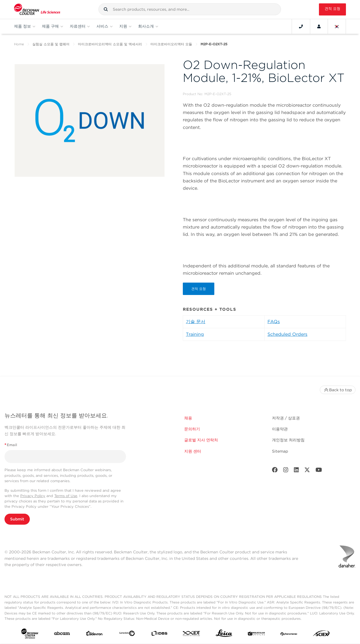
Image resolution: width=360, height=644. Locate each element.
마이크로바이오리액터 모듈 (171, 44)
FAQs (274, 322)
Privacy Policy (33, 496)
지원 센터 (193, 451)
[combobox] (190, 9)
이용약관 (280, 429)
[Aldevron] (94, 635)
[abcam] (62, 635)
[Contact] (301, 26)
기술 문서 (196, 322)
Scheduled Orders (287, 334)
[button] (106, 9)
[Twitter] (307, 471)
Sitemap (280, 451)
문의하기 (192, 429)
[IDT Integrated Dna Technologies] (192, 635)
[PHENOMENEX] (289, 634)
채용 (188, 418)
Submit (17, 519)
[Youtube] (319, 471)
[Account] (319, 26)
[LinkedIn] (296, 471)
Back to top (338, 390)
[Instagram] (286, 471)
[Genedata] (127, 634)
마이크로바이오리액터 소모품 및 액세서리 (110, 44)
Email (11, 445)
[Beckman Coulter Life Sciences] (37, 9)
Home (19, 44)
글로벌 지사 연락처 (201, 440)
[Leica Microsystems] (224, 635)
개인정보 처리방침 (288, 440)
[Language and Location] (337, 26)
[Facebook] (275, 471)
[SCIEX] (321, 635)
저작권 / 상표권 (286, 418)
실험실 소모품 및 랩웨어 (51, 44)
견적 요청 (332, 9)
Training (195, 334)
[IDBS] (159, 635)
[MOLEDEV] (256, 634)
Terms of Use (66, 496)
